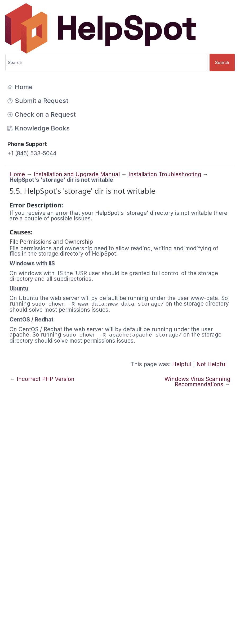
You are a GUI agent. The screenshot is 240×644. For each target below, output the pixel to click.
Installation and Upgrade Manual (77, 174)
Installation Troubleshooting (165, 174)
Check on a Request (42, 114)
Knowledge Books (39, 128)
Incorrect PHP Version (46, 379)
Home (20, 87)
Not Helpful (212, 364)
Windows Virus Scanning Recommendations (197, 382)
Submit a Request (38, 101)
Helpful (182, 364)
